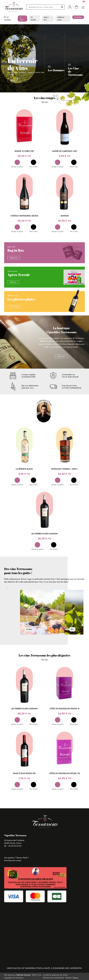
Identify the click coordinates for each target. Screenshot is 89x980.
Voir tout (44, 102)
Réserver (13, 282)
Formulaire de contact (13, 860)
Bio (72, 629)
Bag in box (46, 19)
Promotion (78, 17)
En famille (33, 19)
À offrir (22, 19)
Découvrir (14, 80)
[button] (17, 164)
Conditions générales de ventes (55, 975)
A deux (29, 629)
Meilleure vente (61, 19)
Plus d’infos (14, 307)
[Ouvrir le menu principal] (83, 7)
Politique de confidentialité (53, 978)
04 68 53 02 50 (15, 846)
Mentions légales (72, 978)
